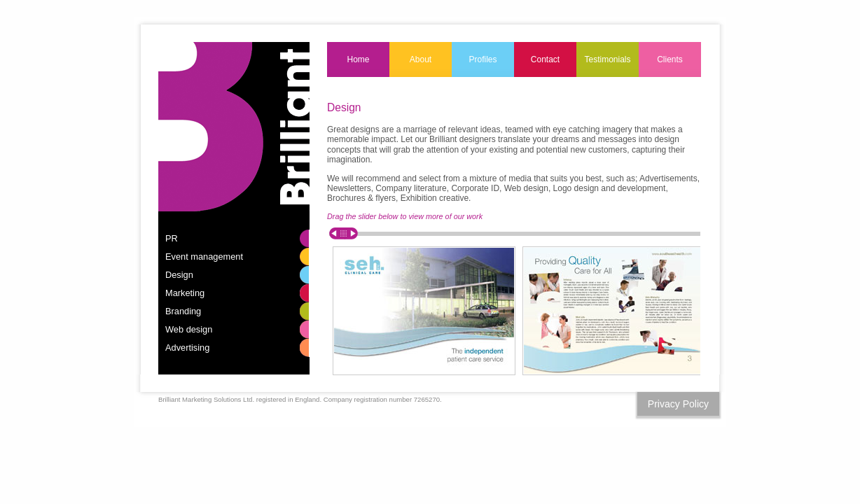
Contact (545, 59)
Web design (189, 329)
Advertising (187, 348)
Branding (183, 311)
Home (358, 59)
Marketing (185, 293)
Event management (204, 257)
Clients (670, 59)
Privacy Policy (678, 404)
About (421, 59)
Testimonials (607, 59)
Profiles (483, 59)
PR (172, 238)
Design (179, 275)
